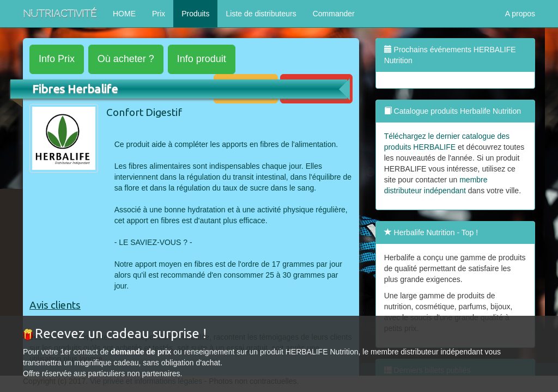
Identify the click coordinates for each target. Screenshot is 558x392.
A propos (520, 14)
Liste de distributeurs (261, 14)
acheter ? (126, 59)
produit (202, 59)
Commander (334, 14)
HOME (124, 14)
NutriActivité (60, 13)
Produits (195, 14)
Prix (159, 14)
